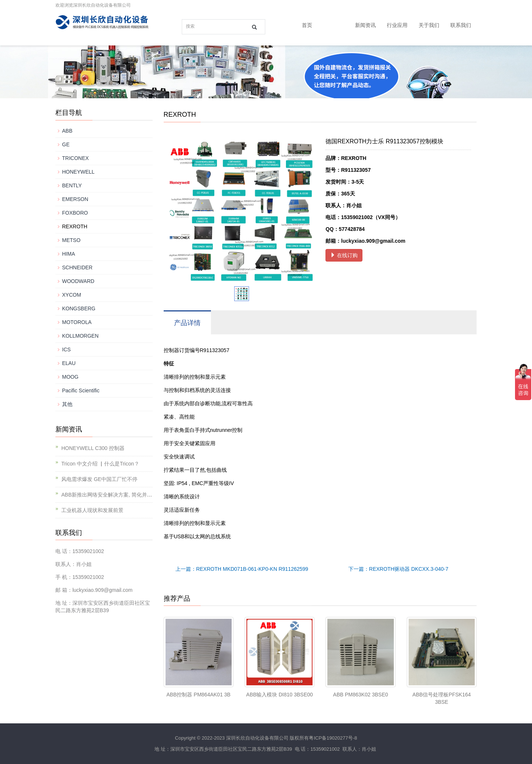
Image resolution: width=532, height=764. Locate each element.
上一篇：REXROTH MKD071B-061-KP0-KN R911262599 (242, 569)
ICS (66, 349)
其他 (67, 404)
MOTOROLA (77, 322)
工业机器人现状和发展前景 (92, 510)
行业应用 (397, 25)
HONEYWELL (78, 172)
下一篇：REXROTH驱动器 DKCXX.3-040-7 (398, 569)
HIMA (69, 254)
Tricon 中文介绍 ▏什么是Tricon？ (100, 464)
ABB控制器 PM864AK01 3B (198, 695)
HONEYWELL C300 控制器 (93, 448)
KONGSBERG (79, 308)
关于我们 (429, 25)
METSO (71, 240)
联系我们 (461, 25)
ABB (67, 131)
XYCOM (71, 295)
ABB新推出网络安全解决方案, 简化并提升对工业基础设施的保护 (135, 495)
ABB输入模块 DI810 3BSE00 (279, 695)
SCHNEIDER (77, 267)
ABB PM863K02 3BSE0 (361, 695)
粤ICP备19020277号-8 (333, 738)
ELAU (69, 363)
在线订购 (344, 255)
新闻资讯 (365, 25)
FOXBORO (75, 213)
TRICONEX (75, 158)
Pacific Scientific (81, 390)
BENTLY (72, 185)
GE (66, 144)
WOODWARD (78, 281)
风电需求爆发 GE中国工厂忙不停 (99, 479)
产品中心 (334, 25)
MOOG (70, 377)
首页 (307, 25)
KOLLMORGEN (80, 336)
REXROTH (75, 226)
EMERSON (75, 199)
